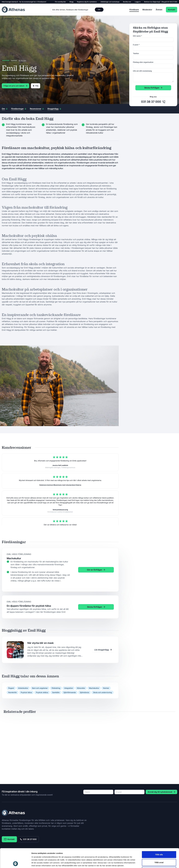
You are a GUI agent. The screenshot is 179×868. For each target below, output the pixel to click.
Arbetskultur (23, 688)
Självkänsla (84, 692)
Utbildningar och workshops (110, 2)
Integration (69, 688)
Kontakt (172, 10)
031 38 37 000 (172, 2)
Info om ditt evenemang (142, 71)
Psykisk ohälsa (42, 692)
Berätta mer (127, 2)
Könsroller (81, 688)
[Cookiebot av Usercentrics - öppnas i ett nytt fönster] (16, 863)
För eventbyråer (60, 2)
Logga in (138, 2)
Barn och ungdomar (40, 688)
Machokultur (94, 688)
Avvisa (159, 852)
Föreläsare (134, 10)
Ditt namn (137, 36)
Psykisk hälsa (26, 692)
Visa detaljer (130, 863)
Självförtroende (70, 692)
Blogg (71, 2)
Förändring (56, 688)
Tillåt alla (159, 837)
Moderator (147, 10)
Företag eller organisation (143, 62)
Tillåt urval (159, 844)
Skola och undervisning (103, 692)
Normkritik (12, 692)
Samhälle (56, 692)
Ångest (11, 688)
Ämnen (159, 10)
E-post (136, 45)
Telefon (136, 53)
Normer (106, 688)
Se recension (22, 60)
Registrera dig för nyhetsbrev (87, 2)
